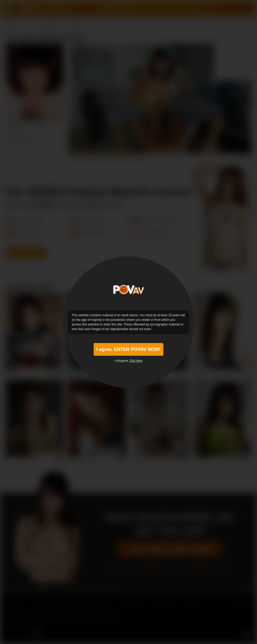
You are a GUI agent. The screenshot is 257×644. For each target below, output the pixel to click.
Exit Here (136, 361)
